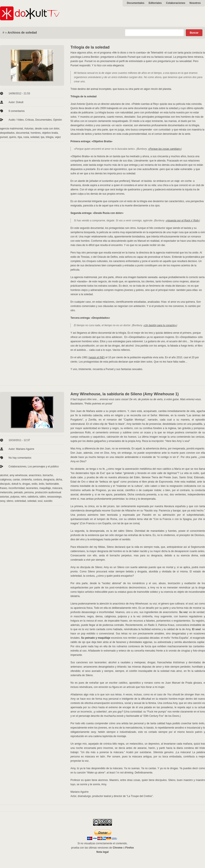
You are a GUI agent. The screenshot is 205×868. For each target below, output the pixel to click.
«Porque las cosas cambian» (164, 149)
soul (40, 501)
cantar (16, 480)
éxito (42, 484)
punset (4, 137)
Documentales (136, 3)
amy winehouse (18, 475)
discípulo (5, 484)
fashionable (52, 484)
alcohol (4, 475)
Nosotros (195, 3)
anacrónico (35, 475)
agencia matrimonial (11, 129)
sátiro (43, 497)
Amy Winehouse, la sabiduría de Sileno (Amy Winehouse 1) (125, 394)
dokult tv (16, 484)
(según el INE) (97, 357)
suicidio (48, 501)
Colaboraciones (176, 3)
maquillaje (45, 488)
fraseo (4, 488)
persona (29, 492)
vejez (58, 137)
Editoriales (155, 3)
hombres (36, 133)
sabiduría (33, 497)
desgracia (49, 480)
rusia (26, 137)
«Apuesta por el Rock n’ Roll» (182, 221)
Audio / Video (16, 120)
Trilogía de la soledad (90, 47)
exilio (34, 484)
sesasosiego (54, 497)
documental (23, 133)
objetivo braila (50, 133)
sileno (10, 501)
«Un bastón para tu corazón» (160, 325)
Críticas (30, 120)
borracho (48, 475)
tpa (43, 137)
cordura (37, 480)
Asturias (29, 129)
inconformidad (17, 488)
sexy (3, 501)
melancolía (6, 492)
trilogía (50, 137)
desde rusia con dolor (47, 129)
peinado (18, 492)
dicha (59, 480)
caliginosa (6, 480)
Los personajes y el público (43, 467)
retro (23, 497)
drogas (26, 484)
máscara (57, 488)
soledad (35, 137)
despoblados (7, 133)
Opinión (58, 120)
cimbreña (26, 480)
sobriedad (20, 501)
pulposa (15, 497)
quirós (13, 137)
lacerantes (32, 488)
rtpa (20, 137)
